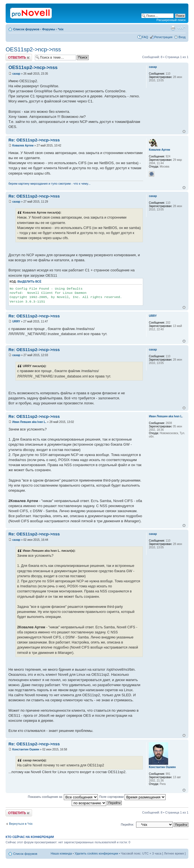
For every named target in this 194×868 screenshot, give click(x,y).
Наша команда (61, 853)
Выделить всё (29, 282)
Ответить (19, 57)
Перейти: (128, 825)
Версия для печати (173, 28)
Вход (182, 37)
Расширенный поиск (171, 20)
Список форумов (26, 29)
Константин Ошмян (26, 749)
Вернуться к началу (184, 131)
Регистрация (163, 37)
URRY (16, 321)
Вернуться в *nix (21, 824)
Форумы (49, 29)
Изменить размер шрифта (181, 28)
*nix (61, 29)
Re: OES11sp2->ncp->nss (34, 140)
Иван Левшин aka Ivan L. (29, 422)
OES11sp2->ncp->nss (33, 49)
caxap (16, 74)
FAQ (145, 37)
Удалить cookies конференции (97, 853)
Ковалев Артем (23, 146)
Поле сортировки (132, 797)
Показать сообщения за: (63, 797)
